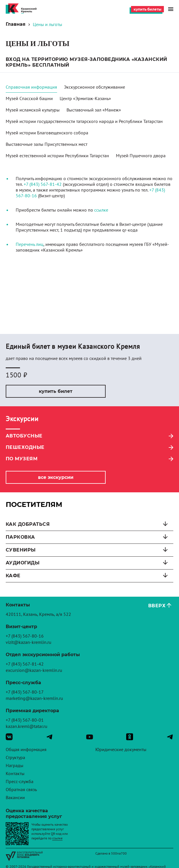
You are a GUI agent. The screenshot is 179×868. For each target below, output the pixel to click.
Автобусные (24, 436)
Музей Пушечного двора (141, 156)
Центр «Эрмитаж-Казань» (85, 98)
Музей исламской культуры (33, 110)
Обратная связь (21, 789)
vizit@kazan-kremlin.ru (29, 642)
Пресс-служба (20, 781)
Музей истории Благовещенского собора (47, 133)
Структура (15, 757)
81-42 (56, 184)
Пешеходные (25, 447)
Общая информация (26, 749)
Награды (15, 765)
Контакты (15, 773)
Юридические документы (121, 749)
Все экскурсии (56, 477)
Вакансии (15, 797)
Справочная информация (31, 87)
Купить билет (56, 391)
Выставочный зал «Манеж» (94, 110)
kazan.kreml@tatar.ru (27, 726)
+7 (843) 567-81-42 (25, 664)
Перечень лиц (30, 244)
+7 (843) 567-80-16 (25, 636)
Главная (16, 24)
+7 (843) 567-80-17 (25, 692)
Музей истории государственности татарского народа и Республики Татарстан (84, 121)
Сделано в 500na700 (111, 853)
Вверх (157, 606)
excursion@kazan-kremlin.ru (34, 670)
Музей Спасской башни (29, 98)
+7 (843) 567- (37, 184)
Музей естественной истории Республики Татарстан (57, 156)
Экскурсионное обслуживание (94, 87)
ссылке (101, 210)
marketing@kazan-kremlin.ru (34, 698)
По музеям (22, 459)
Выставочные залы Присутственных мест (47, 144)
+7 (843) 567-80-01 (25, 720)
